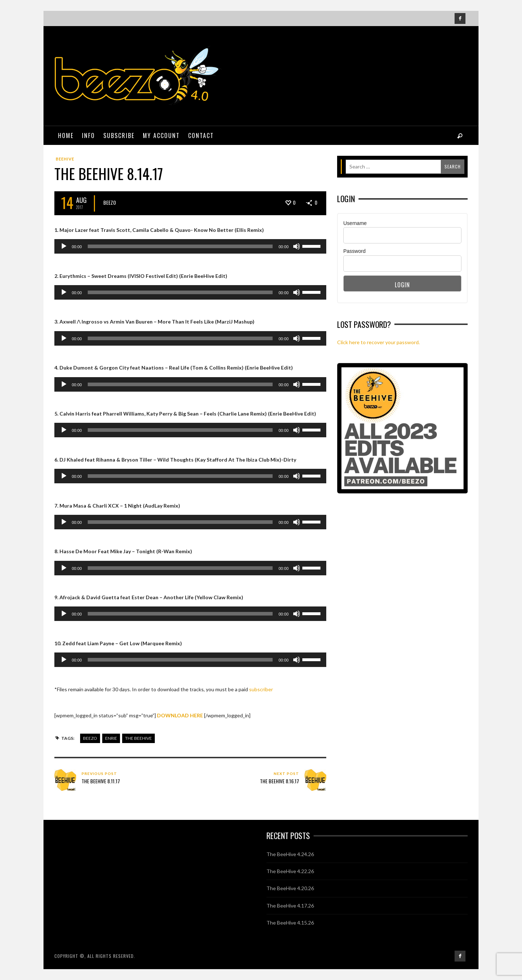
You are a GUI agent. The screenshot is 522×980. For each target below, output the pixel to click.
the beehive (138, 738)
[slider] (180, 246)
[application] (190, 246)
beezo (90, 738)
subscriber (261, 689)
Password (354, 251)
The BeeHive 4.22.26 (290, 871)
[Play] (64, 246)
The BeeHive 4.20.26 (290, 888)
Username (355, 223)
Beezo (110, 202)
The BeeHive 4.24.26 (290, 854)
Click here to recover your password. (378, 342)
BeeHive (65, 159)
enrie (111, 738)
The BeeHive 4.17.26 (290, 906)
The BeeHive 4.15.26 (290, 923)
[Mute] (297, 246)
